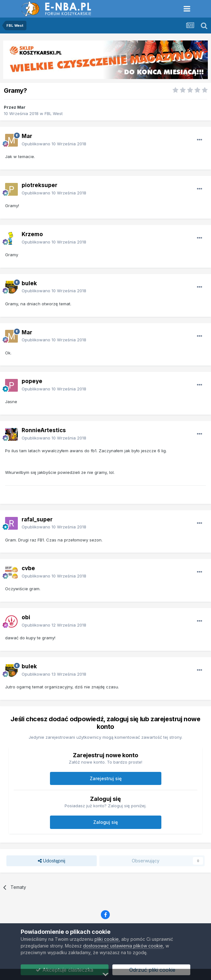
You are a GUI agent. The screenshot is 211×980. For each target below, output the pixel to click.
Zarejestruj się (106, 778)
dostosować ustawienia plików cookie (123, 946)
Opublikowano (54, 144)
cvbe (28, 568)
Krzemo (32, 234)
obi (26, 617)
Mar (21, 107)
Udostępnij (52, 861)
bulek (29, 283)
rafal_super (37, 519)
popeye (32, 381)
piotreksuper (39, 185)
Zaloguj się (105, 822)
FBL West (54, 113)
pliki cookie (107, 939)
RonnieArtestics (44, 430)
